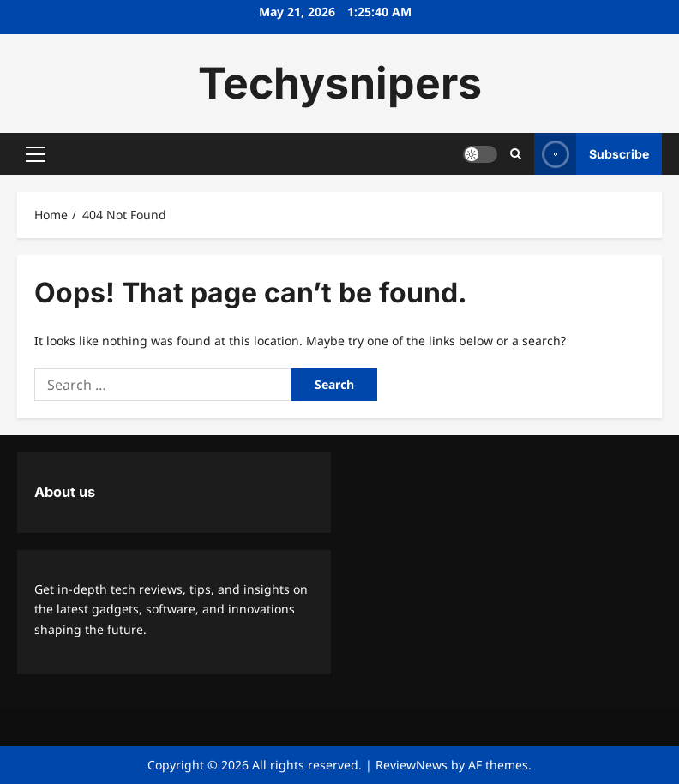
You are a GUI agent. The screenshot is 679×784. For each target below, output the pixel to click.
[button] (36, 154)
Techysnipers (340, 83)
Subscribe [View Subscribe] (592, 154)
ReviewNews (412, 765)
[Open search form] (516, 154)
